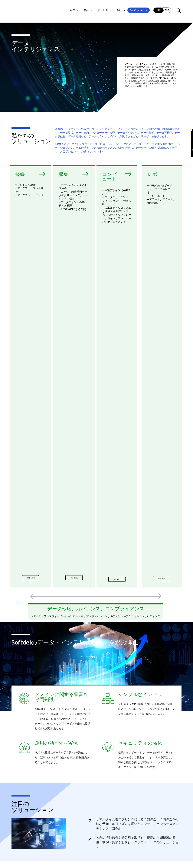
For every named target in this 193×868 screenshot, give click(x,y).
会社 (121, 10)
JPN (159, 10)
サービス (105, 10)
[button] (30, 578)
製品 (88, 10)
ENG (167, 10)
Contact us (141, 10)
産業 (74, 10)
